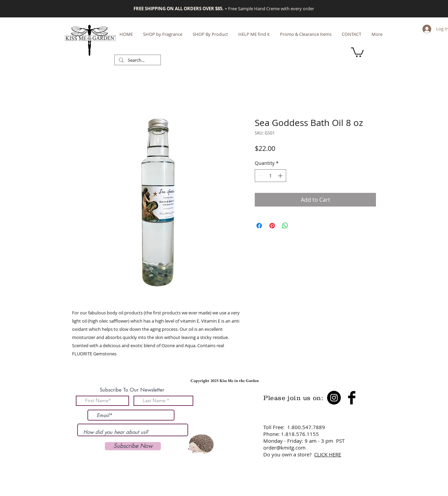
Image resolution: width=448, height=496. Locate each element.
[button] (357, 52)
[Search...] (137, 60)
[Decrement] (260, 176)
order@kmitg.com (284, 448)
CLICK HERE (328, 454)
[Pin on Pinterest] (272, 226)
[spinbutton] (270, 176)
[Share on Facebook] (259, 226)
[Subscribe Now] (133, 446)
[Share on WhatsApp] (285, 226)
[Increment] (281, 176)
